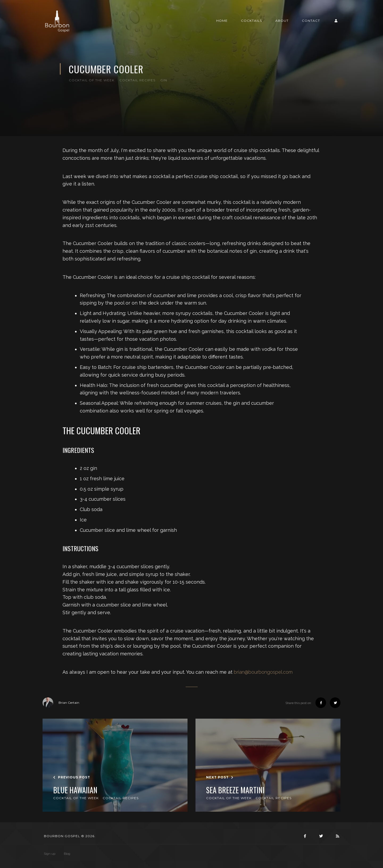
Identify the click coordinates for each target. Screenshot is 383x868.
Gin (164, 80)
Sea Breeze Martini (235, 790)
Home (222, 21)
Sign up (50, 854)
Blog (67, 854)
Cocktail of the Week (92, 80)
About (282, 21)
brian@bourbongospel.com (263, 672)
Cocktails (251, 21)
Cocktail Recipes (137, 80)
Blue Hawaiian (75, 790)
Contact (311, 21)
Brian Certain (61, 703)
